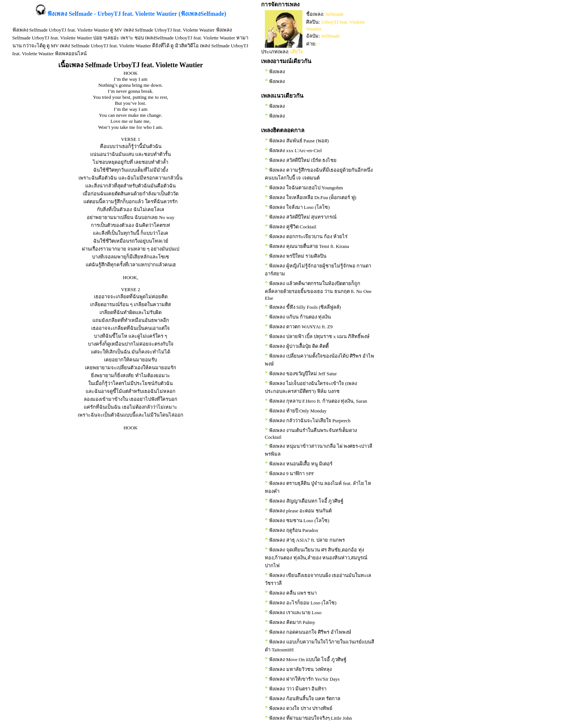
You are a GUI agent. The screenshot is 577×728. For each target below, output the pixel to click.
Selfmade (335, 14)
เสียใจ (297, 52)
